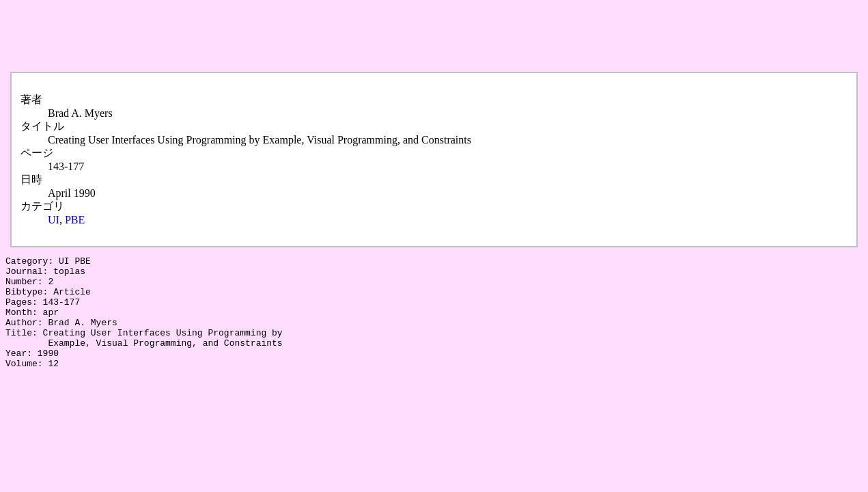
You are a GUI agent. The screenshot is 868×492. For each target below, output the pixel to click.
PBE (75, 220)
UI (54, 220)
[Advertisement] (254, 36)
